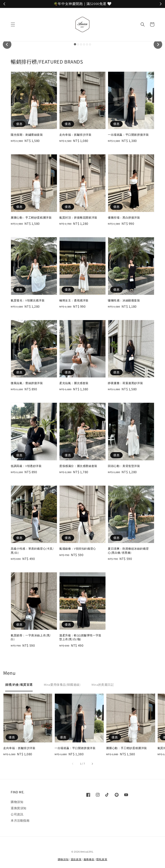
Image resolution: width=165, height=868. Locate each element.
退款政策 (76, 859)
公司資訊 (17, 814)
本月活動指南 (20, 821)
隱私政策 (102, 859)
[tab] (75, 44)
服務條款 (89, 859)
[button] (13, 24)
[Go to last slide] (7, 44)
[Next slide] (158, 44)
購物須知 (17, 802)
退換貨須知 (19, 808)
